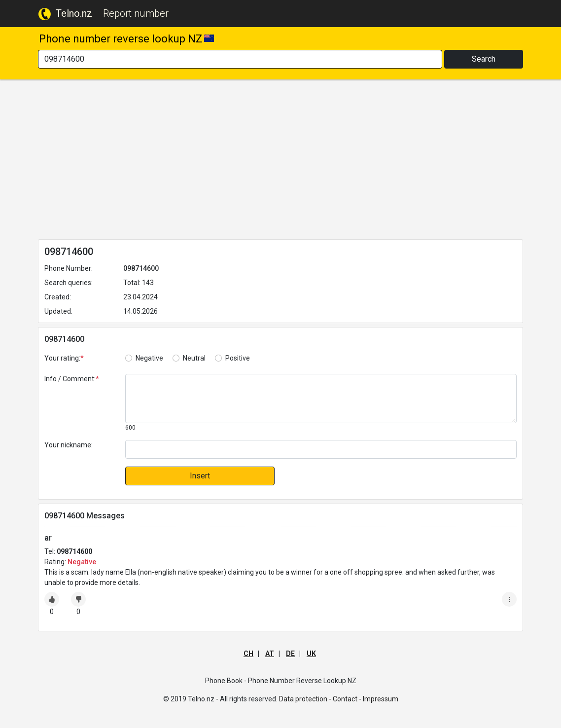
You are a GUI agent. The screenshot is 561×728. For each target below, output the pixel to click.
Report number (136, 13)
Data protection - (305, 699)
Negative (149, 358)
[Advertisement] (280, 161)
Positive (238, 358)
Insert (200, 476)
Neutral (194, 358)
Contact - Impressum (366, 699)
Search (484, 59)
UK (311, 654)
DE (290, 654)
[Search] (240, 59)
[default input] (321, 449)
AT (270, 654)
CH (248, 654)
